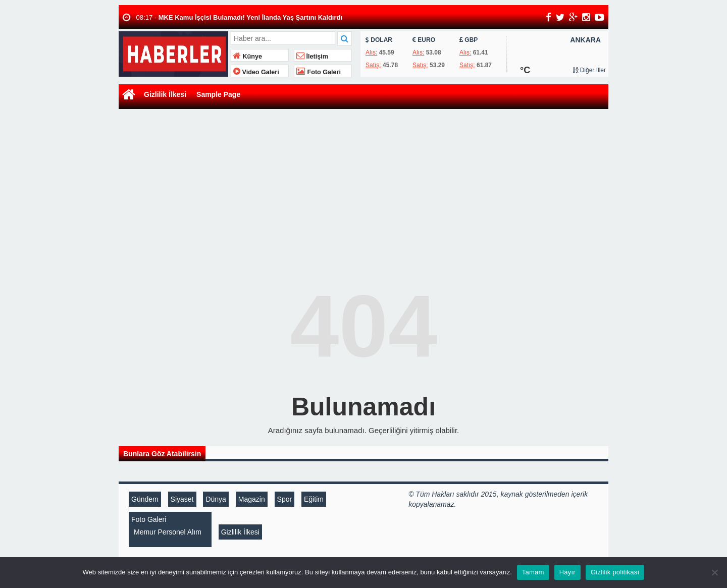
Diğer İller (589, 70)
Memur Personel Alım (168, 532)
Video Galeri (256, 72)
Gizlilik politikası (615, 572)
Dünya (216, 499)
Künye (248, 57)
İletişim (312, 57)
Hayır (567, 572)
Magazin (252, 499)
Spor (285, 499)
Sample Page (218, 94)
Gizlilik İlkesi (165, 94)
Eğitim (314, 499)
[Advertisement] (363, 187)
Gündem (145, 499)
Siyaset (182, 499)
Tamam (533, 572)
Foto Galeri (319, 72)
